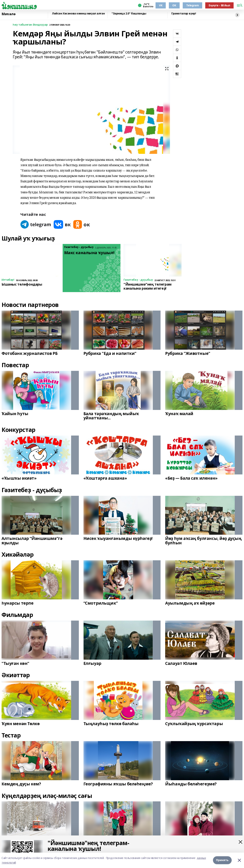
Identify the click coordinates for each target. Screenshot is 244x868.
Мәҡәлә (8, 14)
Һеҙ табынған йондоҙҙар (30, 25)
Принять (222, 860)
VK (161, 5)
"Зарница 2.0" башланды (129, 14)
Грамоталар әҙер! (184, 14)
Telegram (193, 5)
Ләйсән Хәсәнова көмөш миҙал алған (78, 14)
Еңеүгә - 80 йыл (219, 5)
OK (174, 5)
